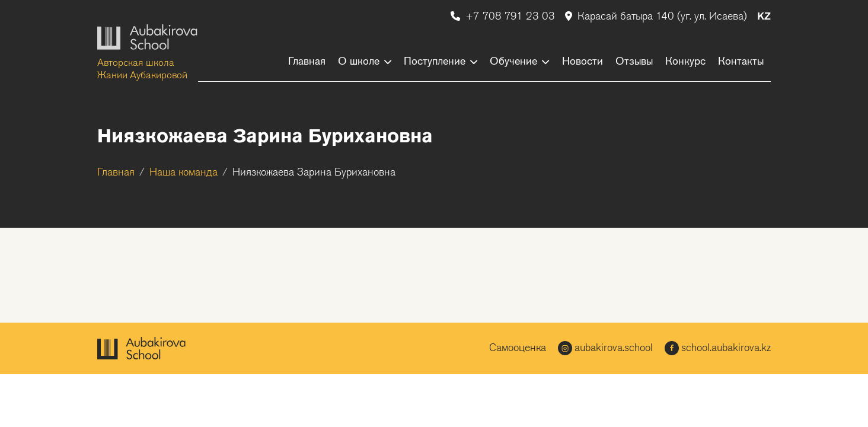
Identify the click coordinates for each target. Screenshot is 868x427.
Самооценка (518, 348)
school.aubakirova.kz (718, 348)
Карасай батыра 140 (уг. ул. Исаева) (658, 17)
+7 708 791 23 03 (504, 17)
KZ (764, 17)
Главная (116, 173)
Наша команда (184, 173)
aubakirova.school (605, 348)
